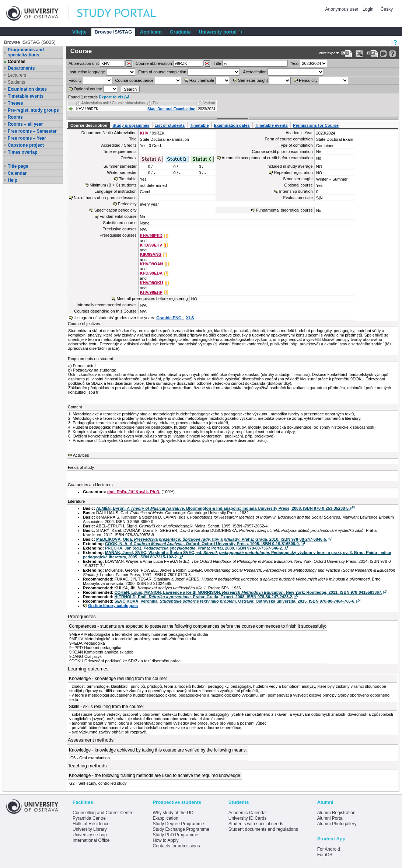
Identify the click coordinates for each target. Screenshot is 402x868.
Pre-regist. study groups (33, 110)
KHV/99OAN (152, 264)
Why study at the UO (173, 813)
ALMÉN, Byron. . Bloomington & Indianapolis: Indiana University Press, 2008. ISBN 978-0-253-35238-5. (223, 508)
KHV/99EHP (151, 292)
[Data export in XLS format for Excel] (359, 54)
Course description (89, 125)
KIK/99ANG (151, 254)
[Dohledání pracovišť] (129, 64)
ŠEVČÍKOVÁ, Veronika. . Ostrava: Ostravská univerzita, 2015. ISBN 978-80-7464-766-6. (235, 601)
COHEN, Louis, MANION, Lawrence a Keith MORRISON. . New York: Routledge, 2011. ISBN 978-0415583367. (249, 592)
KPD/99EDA (151, 273)
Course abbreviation (154, 63)
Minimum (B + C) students (113, 185)
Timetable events (26, 96)
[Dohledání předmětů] (207, 64)
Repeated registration (293, 172)
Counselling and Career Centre (103, 813)
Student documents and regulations (263, 829)
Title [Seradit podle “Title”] (156, 103)
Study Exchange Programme (181, 829)
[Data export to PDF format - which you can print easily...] (347, 54)
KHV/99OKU (152, 283)
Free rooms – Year (27, 138)
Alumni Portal (330, 818)
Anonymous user (342, 9)
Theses (15, 103)
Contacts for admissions (176, 846)
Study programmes (131, 125)
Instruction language (87, 72)
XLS (190, 318)
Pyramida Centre (89, 818)
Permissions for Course (316, 125)
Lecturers (17, 75)
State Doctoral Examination (171, 109)
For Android (329, 849)
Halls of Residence (91, 824)
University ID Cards (247, 818)
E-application (165, 818)
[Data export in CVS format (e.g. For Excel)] (372, 54)
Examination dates (27, 89)
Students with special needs (256, 824)
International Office (91, 840)
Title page (18, 166)
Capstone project (26, 145)
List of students (170, 125)
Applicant (151, 32)
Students (16, 82)
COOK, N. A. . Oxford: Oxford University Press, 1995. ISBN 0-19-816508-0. (202, 544)
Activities (81, 455)
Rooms (15, 117)
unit (84, 63)
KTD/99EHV (151, 245)
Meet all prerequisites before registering (152, 299)
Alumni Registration (336, 813)
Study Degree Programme (178, 824)
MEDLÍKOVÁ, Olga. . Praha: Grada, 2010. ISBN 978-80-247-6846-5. (212, 539)
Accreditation (255, 72)
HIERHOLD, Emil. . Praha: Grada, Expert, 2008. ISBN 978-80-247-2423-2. (204, 597)
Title (217, 63)
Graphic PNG (169, 318)
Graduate (180, 32)
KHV (144, 133)
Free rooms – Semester (32, 131)
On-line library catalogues (113, 606)
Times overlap (22, 152)
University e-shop (90, 835)
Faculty (75, 80)
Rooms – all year (25, 124)
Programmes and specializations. (26, 52)
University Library (90, 829)
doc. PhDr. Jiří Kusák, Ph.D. (134, 492)
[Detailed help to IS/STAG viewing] (393, 54)
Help (13, 180)
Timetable (199, 125)
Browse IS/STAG (113, 32)
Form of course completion (162, 72)
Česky (387, 9)
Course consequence (134, 80)
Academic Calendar (248, 813)
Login (368, 9)
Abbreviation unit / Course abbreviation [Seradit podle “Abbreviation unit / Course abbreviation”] (113, 103)
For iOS (325, 855)
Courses (17, 62)
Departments (21, 68)
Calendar (17, 173)
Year (295, 63)
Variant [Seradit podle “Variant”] (209, 103)
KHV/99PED (151, 236)
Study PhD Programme (175, 835)
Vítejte (79, 32)
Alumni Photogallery (337, 824)
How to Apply (165, 840)
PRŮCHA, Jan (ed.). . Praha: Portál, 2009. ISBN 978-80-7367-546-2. (194, 548)
